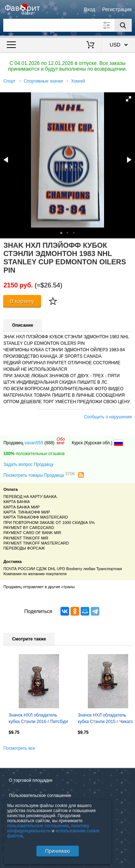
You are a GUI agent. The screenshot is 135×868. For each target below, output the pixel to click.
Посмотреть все (19, 748)
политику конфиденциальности (48, 828)
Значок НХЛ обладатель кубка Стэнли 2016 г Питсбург (39, 718)
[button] (129, 99)
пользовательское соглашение (38, 826)
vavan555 (34, 443)
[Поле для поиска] (67, 25)
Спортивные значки (43, 81)
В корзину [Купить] (22, 301)
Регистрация (117, 9)
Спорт (9, 81)
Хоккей (78, 81)
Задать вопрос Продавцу (28, 464)
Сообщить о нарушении (108, 417)
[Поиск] (123, 25)
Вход (90, 9)
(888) (49, 443)
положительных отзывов (34, 454)
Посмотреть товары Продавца (39, 475)
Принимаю (57, 851)
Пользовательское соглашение (40, 796)
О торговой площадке (31, 780)
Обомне (61, 441)
